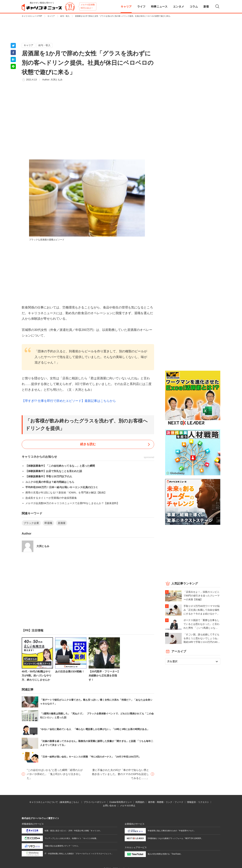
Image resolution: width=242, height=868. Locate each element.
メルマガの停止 (128, 806)
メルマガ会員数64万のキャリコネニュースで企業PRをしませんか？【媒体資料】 (72, 503)
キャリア (51, 16)
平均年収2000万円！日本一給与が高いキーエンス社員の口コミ (62, 487)
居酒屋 (62, 523)
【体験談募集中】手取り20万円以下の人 (49, 476)
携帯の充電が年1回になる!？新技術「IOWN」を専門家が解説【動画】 (66, 493)
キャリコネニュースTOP (32, 16)
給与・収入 (65, 16)
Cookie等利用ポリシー (121, 802)
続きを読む (88, 444)
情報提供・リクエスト (198, 802)
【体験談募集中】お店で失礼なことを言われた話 (54, 471)
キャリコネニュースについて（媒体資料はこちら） (55, 802)
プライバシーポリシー (95, 802)
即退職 (48, 523)
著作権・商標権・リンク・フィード (166, 802)
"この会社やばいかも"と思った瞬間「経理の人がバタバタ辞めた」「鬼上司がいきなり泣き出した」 (55, 774)
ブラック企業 (31, 523)
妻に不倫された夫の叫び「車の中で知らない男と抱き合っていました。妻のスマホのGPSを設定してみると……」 (120, 774)
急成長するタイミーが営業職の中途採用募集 (51, 498)
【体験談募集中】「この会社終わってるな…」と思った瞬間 (60, 466)
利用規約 (140, 802)
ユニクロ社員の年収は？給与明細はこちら (50, 482)
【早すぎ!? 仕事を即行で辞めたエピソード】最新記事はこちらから (69, 401)
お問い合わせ (110, 806)
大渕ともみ (57, 80)
